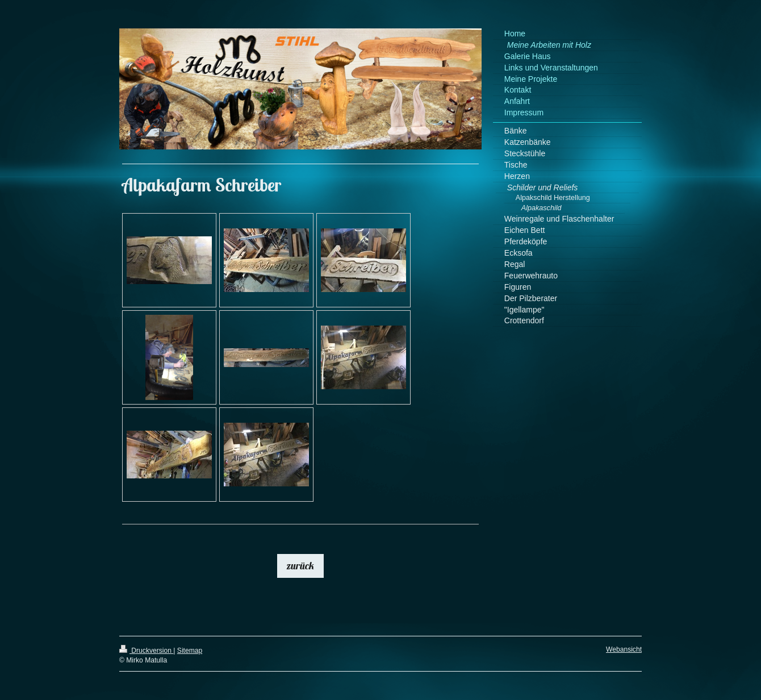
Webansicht (624, 649)
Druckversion (146, 651)
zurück (300, 566)
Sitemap (190, 651)
